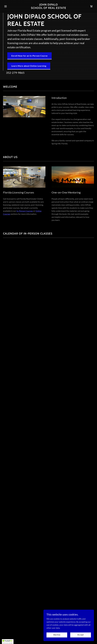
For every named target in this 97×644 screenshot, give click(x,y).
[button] (10, 6)
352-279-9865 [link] (15, 73)
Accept (81, 635)
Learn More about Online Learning (29, 66)
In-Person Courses (25, 211)
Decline (57, 635)
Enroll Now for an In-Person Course (29, 56)
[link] (49, 8)
